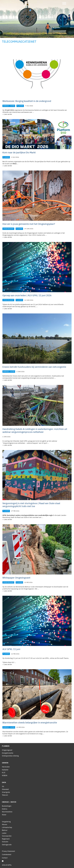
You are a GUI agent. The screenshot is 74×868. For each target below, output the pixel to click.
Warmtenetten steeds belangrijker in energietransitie (30, 723)
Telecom (5, 795)
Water (4, 815)
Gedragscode (7, 845)
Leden (4, 833)
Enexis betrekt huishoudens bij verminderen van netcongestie (34, 367)
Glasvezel (5, 789)
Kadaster (5, 770)
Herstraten (6, 767)
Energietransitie (8, 753)
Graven (5, 763)
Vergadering (6, 822)
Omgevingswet (8, 229)
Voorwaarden (7, 836)
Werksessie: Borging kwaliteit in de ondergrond (27, 101)
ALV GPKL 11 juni (11, 649)
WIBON (5, 775)
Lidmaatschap (7, 827)
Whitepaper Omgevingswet (16, 578)
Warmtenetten (7, 812)
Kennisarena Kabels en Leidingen (37, 110)
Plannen (20, 106)
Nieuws (5, 824)
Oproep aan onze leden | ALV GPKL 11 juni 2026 (27, 295)
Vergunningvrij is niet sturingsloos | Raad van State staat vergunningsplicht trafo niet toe (31, 505)
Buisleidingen (7, 806)
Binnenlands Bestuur (23, 587)
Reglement (6, 839)
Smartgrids (6, 792)
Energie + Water (9, 106)
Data (4, 782)
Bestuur (5, 830)
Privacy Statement (8, 851)
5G (3, 786)
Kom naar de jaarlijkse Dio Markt (19, 152)
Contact (5, 858)
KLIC (4, 773)
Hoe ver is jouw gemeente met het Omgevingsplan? (29, 224)
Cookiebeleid (7, 855)
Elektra (5, 809)
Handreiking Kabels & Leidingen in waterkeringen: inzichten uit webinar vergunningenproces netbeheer (35, 430)
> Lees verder (7, 114)
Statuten (5, 842)
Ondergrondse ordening (10, 756)
